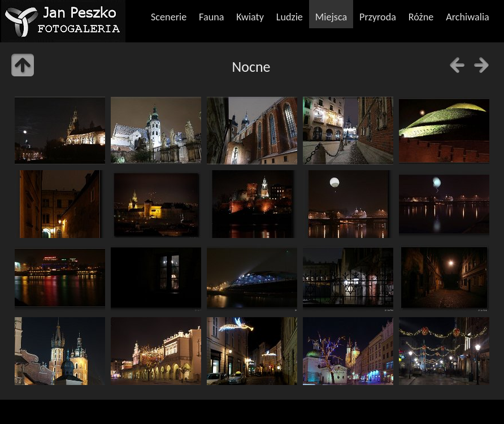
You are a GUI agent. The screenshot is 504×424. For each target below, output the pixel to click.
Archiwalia (468, 17)
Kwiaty (250, 17)
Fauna (211, 17)
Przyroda (378, 17)
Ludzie (290, 17)
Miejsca (331, 17)
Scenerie (169, 17)
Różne (421, 17)
